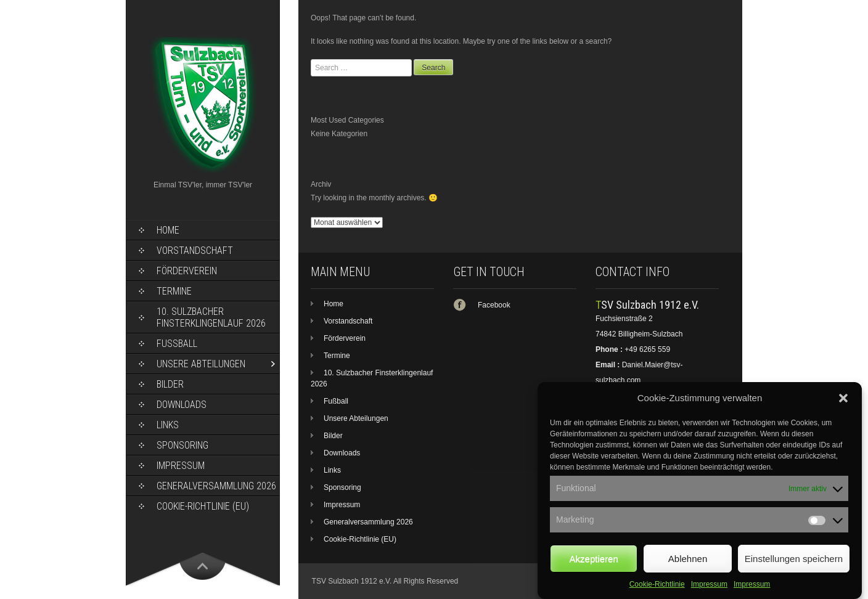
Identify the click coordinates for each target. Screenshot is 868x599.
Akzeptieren (594, 567)
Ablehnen (688, 567)
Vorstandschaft (195, 251)
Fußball (177, 344)
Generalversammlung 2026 (216, 486)
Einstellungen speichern (794, 567)
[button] (843, 407)
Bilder (170, 384)
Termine (174, 291)
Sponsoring (182, 445)
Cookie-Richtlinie (657, 593)
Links (168, 425)
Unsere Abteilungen (201, 364)
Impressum (709, 593)
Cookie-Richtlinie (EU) (203, 506)
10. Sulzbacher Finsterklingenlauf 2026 (211, 317)
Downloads (182, 405)
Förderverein (187, 271)
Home (168, 230)
